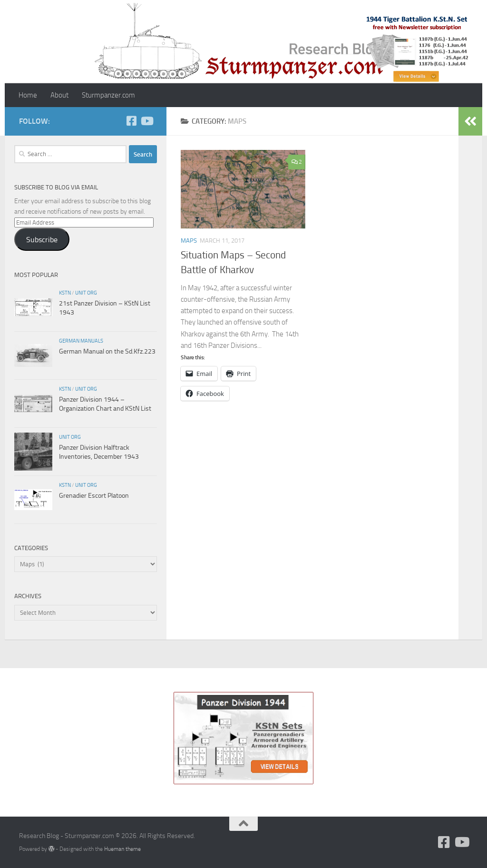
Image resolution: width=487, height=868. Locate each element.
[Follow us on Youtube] (146, 121)
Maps (189, 241)
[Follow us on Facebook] (131, 121)
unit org (86, 293)
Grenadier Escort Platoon (94, 496)
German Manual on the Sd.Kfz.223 (107, 351)
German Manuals (81, 341)
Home (28, 95)
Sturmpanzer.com (108, 95)
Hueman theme (122, 849)
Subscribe (42, 240)
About (59, 95)
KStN (65, 293)
